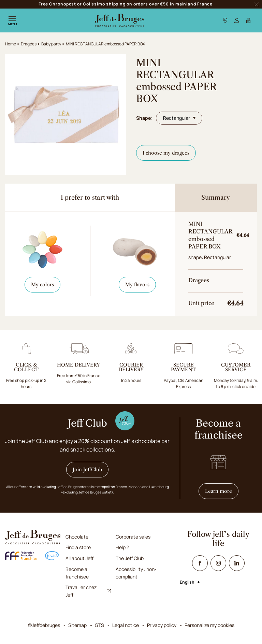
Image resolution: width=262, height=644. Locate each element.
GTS (99, 625)
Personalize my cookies (209, 625)
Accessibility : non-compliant (136, 573)
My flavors (137, 285)
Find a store (78, 547)
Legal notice (126, 625)
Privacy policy (162, 625)
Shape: (144, 118)
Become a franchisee (77, 573)
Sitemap (77, 625)
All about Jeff (79, 558)
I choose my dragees (166, 153)
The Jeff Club (130, 558)
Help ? (122, 547)
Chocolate (77, 537)
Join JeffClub (87, 470)
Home (11, 44)
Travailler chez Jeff (88, 591)
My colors (42, 285)
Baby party (51, 44)
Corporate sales (133, 537)
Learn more (222, 491)
